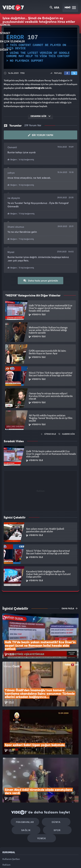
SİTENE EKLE (48, 433)
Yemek (42, 796)
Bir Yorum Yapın (41, 135)
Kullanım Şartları (11, 817)
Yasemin (74, 860)
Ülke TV (38, 860)
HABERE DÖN (67, 433)
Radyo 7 (16, 860)
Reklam (6, 824)
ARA (55, 8)
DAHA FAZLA (70, 607)
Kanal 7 (4, 860)
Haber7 (55, 860)
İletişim (6, 831)
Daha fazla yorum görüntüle (41, 279)
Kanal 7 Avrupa (27, 860)
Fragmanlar (27, 777)
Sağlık (28, 786)
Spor (56, 786)
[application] (40, 48)
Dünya (54, 777)
